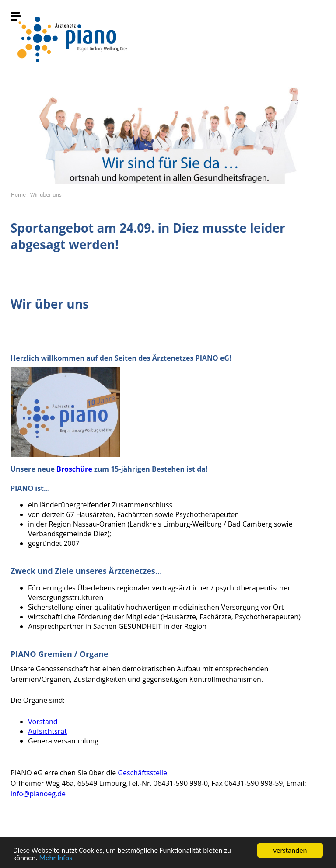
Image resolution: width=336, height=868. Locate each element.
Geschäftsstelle (142, 773)
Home (18, 195)
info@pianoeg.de (38, 794)
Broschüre (74, 469)
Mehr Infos (56, 858)
